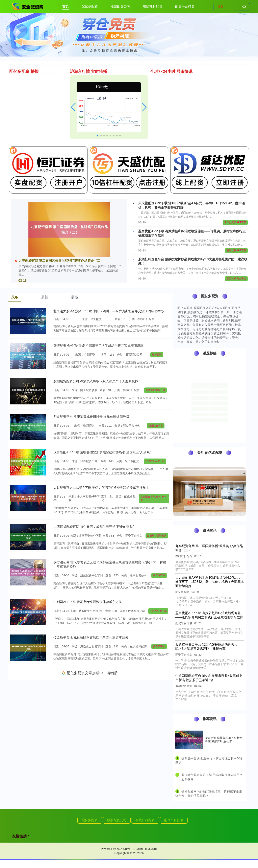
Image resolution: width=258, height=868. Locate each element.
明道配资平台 (156, 426)
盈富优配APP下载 (236, 250)
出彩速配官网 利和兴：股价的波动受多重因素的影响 (51, 128)
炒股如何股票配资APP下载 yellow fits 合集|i (45, 116)
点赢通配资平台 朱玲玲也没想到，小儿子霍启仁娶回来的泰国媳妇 (60, 84)
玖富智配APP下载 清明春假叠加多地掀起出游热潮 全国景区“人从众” (102, 452)
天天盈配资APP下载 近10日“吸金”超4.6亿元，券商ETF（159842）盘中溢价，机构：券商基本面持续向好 (210, 582)
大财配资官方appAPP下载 (153, 498)
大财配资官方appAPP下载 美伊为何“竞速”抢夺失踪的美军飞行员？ (101, 488)
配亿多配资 (90, 6)
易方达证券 (159, 575)
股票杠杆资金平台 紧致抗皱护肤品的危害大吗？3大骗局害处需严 (60, 91)
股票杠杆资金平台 (236, 279)
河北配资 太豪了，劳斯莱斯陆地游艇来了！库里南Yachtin (55, 78)
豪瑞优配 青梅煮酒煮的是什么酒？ (38, 122)
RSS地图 (137, 849)
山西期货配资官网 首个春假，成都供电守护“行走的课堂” (94, 527)
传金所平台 (159, 646)
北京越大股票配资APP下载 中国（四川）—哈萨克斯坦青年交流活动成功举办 (109, 311)
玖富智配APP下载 (155, 461)
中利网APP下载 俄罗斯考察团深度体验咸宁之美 (88, 602)
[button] (73, 107)
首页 (66, 6)
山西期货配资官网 (157, 536)
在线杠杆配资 (153, 6)
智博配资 (157, 355)
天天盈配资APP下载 (235, 222)
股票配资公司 (120, 6)
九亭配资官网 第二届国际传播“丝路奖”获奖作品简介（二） (59, 261)
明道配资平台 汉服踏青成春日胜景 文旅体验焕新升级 (91, 417)
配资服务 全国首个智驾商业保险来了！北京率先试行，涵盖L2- (58, 103)
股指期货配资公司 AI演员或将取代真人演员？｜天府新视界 (96, 381)
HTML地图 (150, 849)
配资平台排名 (185, 6)
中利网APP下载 (158, 611)
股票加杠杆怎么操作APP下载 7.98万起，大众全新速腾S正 (55, 109)
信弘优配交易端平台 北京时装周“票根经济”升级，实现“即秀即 (57, 135)
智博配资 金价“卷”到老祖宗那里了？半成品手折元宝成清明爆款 (58, 97)
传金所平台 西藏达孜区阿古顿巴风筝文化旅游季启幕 (91, 637)
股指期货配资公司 (155, 390)
